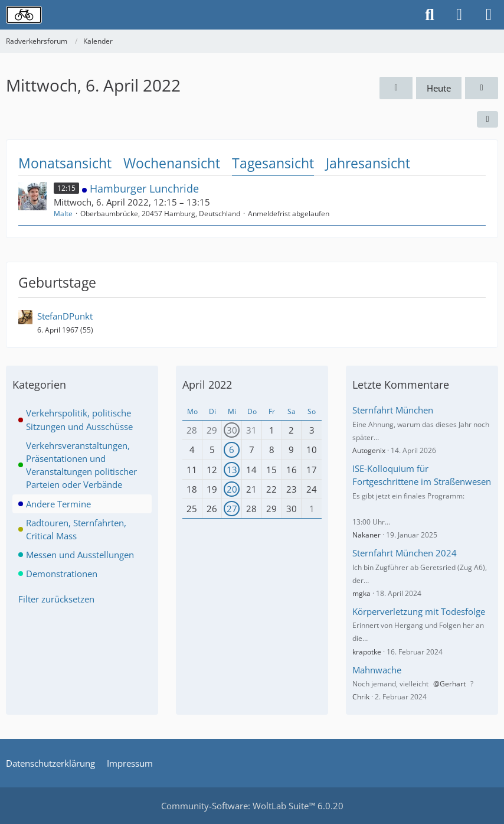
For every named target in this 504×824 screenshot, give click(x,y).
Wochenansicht (172, 163)
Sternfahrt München (393, 410)
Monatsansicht (65, 163)
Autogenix (369, 450)
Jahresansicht (368, 163)
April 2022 (207, 385)
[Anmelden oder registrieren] (459, 15)
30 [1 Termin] (232, 430)
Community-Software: (252, 806)
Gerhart (453, 684)
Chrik (361, 697)
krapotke (367, 652)
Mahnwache (377, 670)
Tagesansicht (273, 163)
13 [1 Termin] (232, 470)
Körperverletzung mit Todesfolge (419, 611)
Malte (63, 214)
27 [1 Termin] (232, 509)
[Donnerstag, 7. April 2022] (482, 88)
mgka (361, 593)
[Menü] (489, 15)
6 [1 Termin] (232, 450)
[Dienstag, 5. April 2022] (396, 88)
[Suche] (430, 15)
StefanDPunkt (65, 316)
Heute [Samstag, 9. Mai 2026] (439, 88)
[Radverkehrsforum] (24, 15)
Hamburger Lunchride (144, 188)
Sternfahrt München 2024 (405, 553)
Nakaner (366, 535)
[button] (487, 119)
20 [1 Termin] (232, 489)
